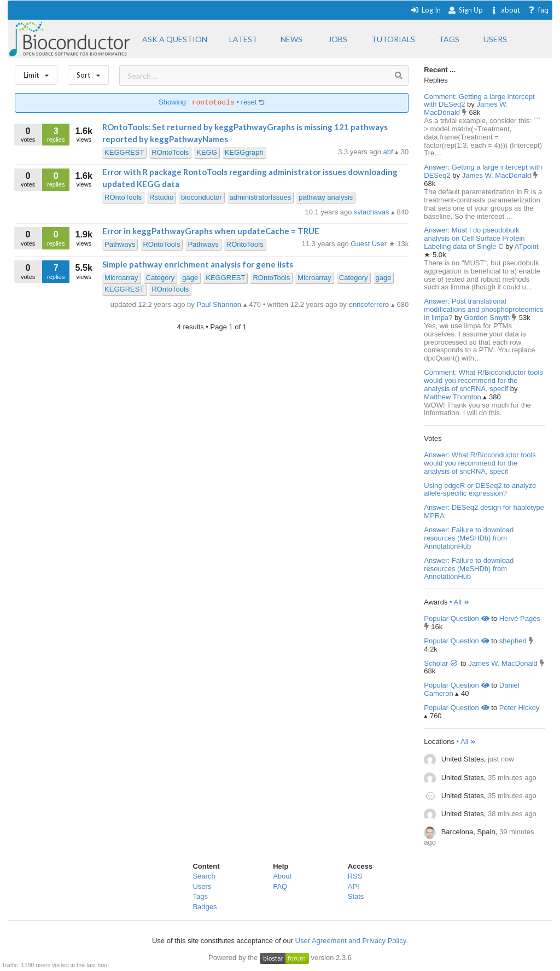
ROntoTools (170, 152)
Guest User (369, 244)
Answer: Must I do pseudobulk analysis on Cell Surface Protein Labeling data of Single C (474, 238)
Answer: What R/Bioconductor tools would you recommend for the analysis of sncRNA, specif (480, 463)
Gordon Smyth (488, 318)
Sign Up (465, 10)
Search (204, 876)
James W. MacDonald (498, 175)
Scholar (441, 663)
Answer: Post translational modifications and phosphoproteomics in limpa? (483, 309)
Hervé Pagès (520, 618)
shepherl (513, 641)
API (354, 886)
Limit (36, 72)
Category (161, 278)
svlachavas (372, 212)
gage (190, 278)
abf (389, 152)
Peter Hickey (520, 708)
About (282, 876)
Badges (205, 907)
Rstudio (161, 197)
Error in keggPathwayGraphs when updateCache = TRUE (211, 231)
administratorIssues (261, 197)
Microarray (121, 278)
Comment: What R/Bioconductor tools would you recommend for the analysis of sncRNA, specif (483, 380)
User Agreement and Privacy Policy (351, 941)
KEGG (207, 152)
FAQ (280, 886)
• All (460, 602)
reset (253, 103)
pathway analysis (326, 197)
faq (538, 10)
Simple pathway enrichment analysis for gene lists (198, 264)
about (505, 10)
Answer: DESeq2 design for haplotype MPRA (484, 511)
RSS (355, 876)
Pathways (120, 244)
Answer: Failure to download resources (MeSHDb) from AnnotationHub (469, 538)
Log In (426, 10)
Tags (200, 896)
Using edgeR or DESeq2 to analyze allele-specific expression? (480, 490)
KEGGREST (124, 152)
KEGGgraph (244, 152)
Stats (356, 896)
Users (202, 886)
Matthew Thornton (453, 397)
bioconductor (201, 197)
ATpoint (527, 246)
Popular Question (456, 618)
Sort (88, 72)
